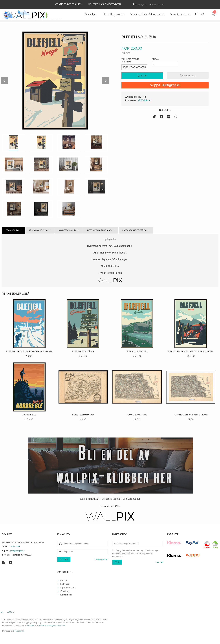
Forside (64, 580)
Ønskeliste (188, 76)
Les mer (159, 562)
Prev (5, 81)
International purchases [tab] (99, 230)
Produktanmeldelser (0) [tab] (134, 230)
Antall (155, 59)
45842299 (15, 546)
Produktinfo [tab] (12, 230)
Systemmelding (68, 588)
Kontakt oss (66, 595)
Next (106, 81)
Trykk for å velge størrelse (130, 60)
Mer (197, 14)
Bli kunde (65, 584)
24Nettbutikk (19, 631)
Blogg (10, 612)
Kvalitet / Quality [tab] (67, 230)
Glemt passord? (101, 559)
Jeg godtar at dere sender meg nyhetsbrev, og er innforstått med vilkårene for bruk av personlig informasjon (136, 554)
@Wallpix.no (145, 100)
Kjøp (142, 76)
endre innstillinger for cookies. (52, 625)
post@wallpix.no (17, 551)
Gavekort (65, 591)
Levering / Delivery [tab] (38, 230)
